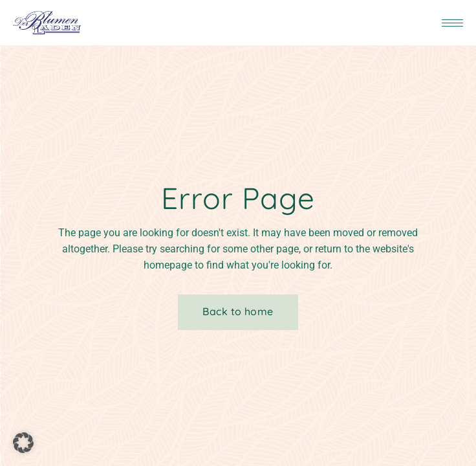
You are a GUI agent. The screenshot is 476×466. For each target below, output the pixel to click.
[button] (23, 443)
